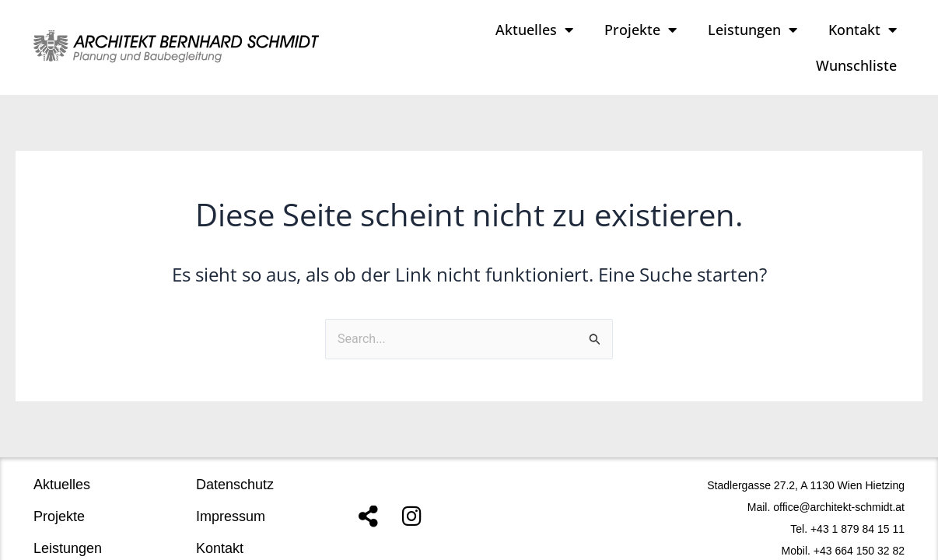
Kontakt (863, 30)
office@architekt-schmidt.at (839, 488)
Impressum (231, 498)
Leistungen (752, 30)
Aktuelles (534, 30)
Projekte (640, 30)
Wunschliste (856, 65)
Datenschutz (235, 466)
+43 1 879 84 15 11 (857, 510)
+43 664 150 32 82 (859, 532)
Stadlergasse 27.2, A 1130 (770, 467)
